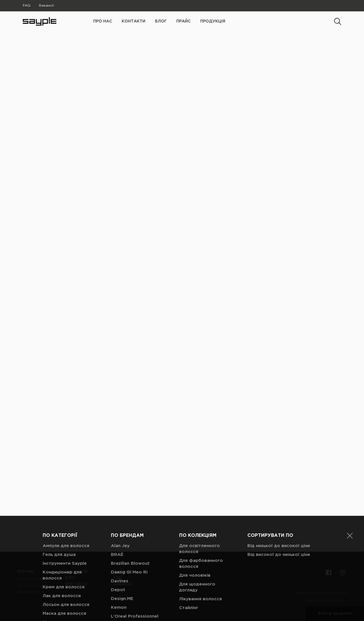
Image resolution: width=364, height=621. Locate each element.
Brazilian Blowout (130, 505)
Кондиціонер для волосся (62, 517)
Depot (118, 532)
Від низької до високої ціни (279, 488)
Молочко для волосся (68, 564)
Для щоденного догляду (197, 529)
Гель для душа (59, 496)
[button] (350, 477)
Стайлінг (189, 549)
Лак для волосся (62, 538)
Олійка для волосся (65, 582)
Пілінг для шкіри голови (70, 614)
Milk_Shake (123, 576)
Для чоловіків (195, 517)
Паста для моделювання (58, 602)
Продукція (213, 21)
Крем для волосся (64, 529)
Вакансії (46, 6)
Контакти (134, 21)
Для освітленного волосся (199, 490)
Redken (119, 602)
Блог (161, 21)
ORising (119, 593)
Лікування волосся (200, 541)
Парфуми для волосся (68, 590)
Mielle (117, 567)
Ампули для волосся (66, 488)
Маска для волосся (64, 555)
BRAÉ (117, 496)
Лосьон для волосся (66, 546)
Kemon (119, 549)
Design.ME (122, 540)
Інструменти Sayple (65, 505)
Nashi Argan (124, 584)
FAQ (27, 6)
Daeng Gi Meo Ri (129, 514)
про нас (103, 21)
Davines (120, 523)
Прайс (183, 21)
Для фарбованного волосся (201, 505)
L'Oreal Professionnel (135, 558)
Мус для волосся (62, 573)
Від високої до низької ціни (279, 496)
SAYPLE (119, 611)
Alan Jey (120, 488)
